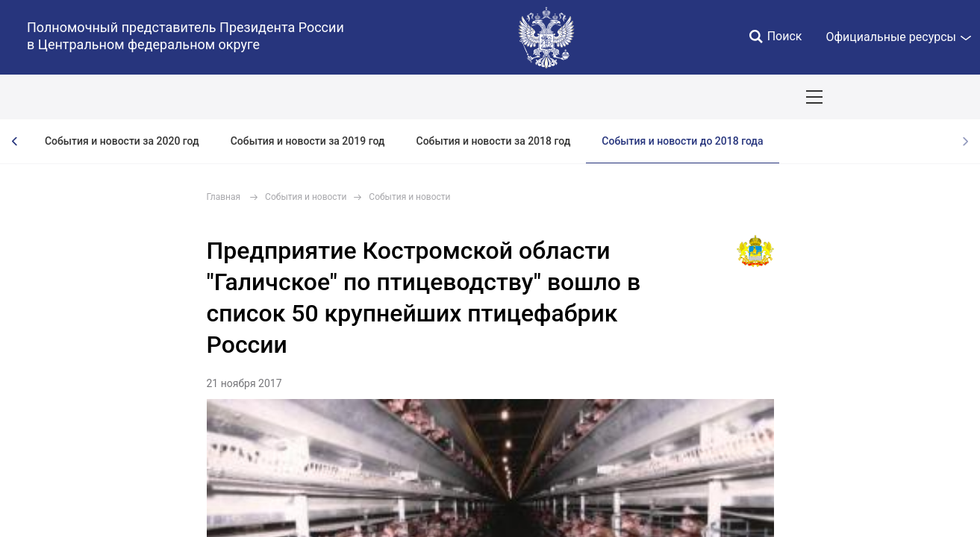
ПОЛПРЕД (120, 97)
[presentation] (15, 141)
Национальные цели (292, 97)
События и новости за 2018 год (494, 141)
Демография (399, 97)
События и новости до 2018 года (682, 141)
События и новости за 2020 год (122, 141)
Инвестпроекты (630, 97)
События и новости (306, 197)
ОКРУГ (54, 97)
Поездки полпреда (740, 97)
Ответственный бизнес (510, 97)
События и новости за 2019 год (308, 141)
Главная (224, 197)
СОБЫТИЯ (194, 97)
